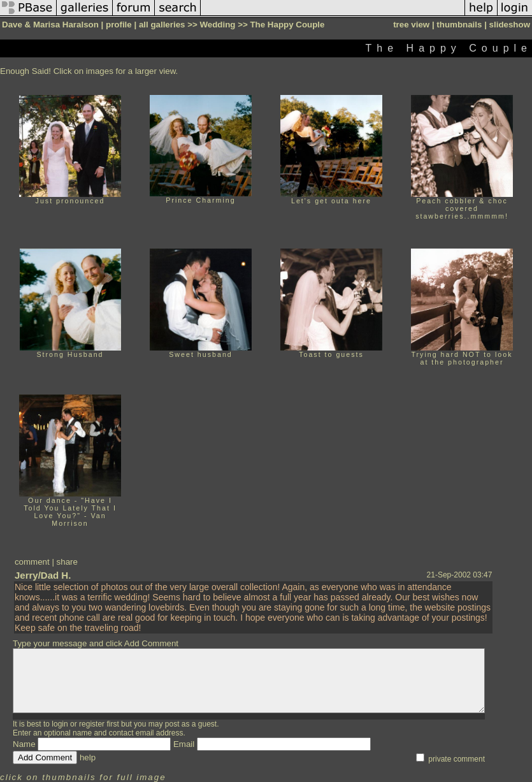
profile (119, 25)
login (60, 724)
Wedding (217, 25)
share (67, 562)
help (88, 757)
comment (32, 562)
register (92, 724)
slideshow (510, 25)
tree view (411, 25)
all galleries (162, 25)
